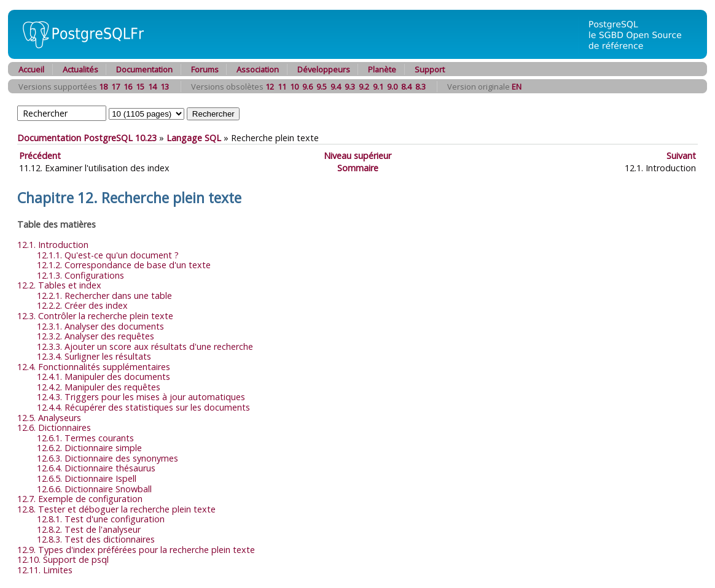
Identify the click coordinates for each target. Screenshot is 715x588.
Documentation (144, 69)
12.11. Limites (45, 570)
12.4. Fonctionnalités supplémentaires (94, 367)
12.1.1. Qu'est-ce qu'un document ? (108, 255)
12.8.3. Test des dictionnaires (96, 539)
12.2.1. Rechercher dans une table (104, 296)
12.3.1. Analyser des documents (100, 326)
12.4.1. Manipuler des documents (104, 377)
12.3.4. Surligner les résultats (94, 356)
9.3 (350, 87)
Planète (382, 69)
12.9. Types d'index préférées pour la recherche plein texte (136, 550)
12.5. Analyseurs (49, 418)
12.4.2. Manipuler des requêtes (99, 387)
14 (152, 87)
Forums (205, 69)
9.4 (336, 87)
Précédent (40, 156)
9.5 (322, 87)
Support (430, 69)
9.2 (364, 87)
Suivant (681, 156)
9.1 (378, 87)
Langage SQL (194, 138)
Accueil (31, 69)
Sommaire (358, 168)
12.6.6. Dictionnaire (94, 489)
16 (128, 87)
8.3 (420, 87)
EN (517, 87)
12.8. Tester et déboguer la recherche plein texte (116, 509)
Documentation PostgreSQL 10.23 (87, 138)
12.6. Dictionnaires (54, 427)
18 (103, 87)
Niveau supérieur (357, 156)
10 (294, 87)
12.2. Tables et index (59, 285)
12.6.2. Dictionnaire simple (89, 448)
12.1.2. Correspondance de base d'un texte (124, 265)
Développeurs (324, 69)
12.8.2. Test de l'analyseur (89, 529)
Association (258, 69)
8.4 (406, 87)
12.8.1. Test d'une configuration (101, 519)
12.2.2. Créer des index (82, 305)
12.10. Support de (63, 559)
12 (270, 87)
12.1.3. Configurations (80, 275)
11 (282, 87)
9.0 (392, 87)
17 (115, 87)
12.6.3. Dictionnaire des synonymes (107, 458)
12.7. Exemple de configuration (80, 499)
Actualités (80, 69)
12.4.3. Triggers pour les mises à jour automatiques (141, 397)
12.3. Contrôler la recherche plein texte (95, 316)
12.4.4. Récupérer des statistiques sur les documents (143, 407)
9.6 (307, 87)
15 (140, 87)
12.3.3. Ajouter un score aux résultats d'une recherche (145, 346)
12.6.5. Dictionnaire (87, 478)
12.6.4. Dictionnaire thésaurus (96, 468)
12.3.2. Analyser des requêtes (96, 336)
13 (165, 87)
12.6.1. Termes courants (85, 438)
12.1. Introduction (53, 245)
